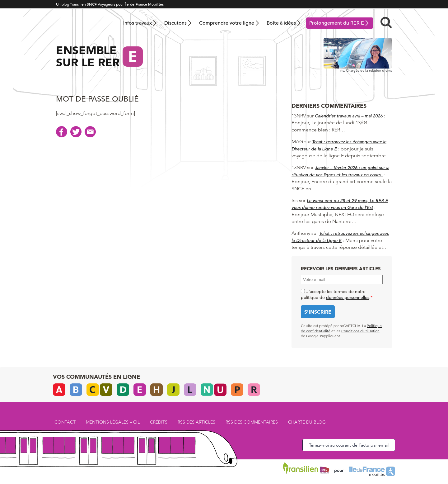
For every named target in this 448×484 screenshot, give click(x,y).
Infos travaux (138, 23)
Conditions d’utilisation (360, 331)
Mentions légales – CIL (113, 422)
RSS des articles (196, 422)
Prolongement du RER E (337, 23)
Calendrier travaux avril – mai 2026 (349, 116)
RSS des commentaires (252, 422)
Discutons (175, 23)
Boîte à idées (281, 23)
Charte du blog (307, 422)
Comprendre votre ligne (227, 23)
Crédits (159, 422)
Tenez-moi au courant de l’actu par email (349, 445)
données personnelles (348, 297)
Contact (65, 422)
